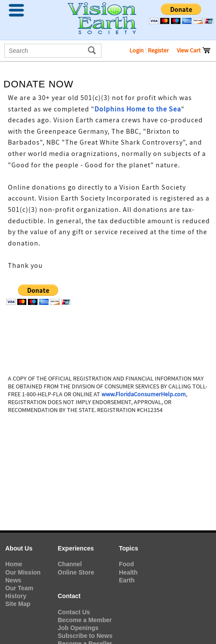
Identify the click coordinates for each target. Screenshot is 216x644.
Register (158, 50)
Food (126, 564)
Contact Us (74, 612)
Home (14, 564)
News (13, 580)
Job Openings (78, 628)
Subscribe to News (85, 636)
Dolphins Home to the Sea (138, 109)
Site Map (18, 604)
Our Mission (23, 572)
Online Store (76, 572)
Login (137, 50)
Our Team (19, 588)
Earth (127, 580)
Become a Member (85, 620)
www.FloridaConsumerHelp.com (144, 394)
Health (128, 572)
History (16, 596)
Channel (70, 564)
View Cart (194, 50)
